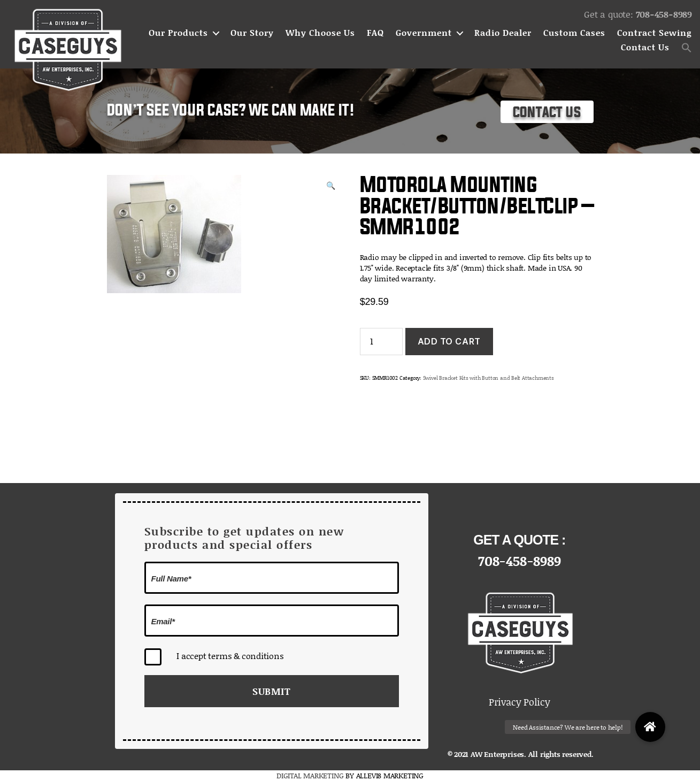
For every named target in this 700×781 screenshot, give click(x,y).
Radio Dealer (503, 33)
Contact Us (645, 47)
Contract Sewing (655, 33)
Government (424, 33)
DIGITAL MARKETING (311, 775)
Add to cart (449, 341)
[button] (687, 48)
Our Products (178, 33)
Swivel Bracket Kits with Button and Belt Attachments (489, 378)
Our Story (252, 33)
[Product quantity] (381, 342)
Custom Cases (574, 33)
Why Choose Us (320, 33)
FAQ (375, 33)
